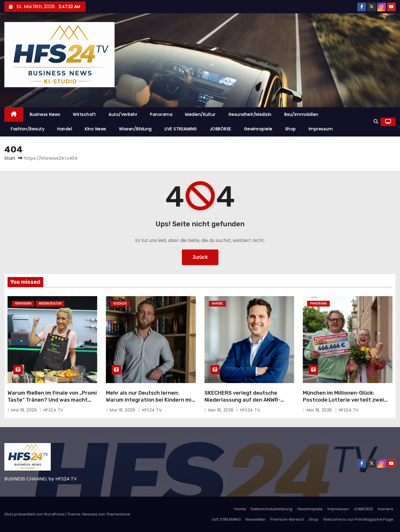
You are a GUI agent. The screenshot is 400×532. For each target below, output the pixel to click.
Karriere (386, 509)
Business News (45, 114)
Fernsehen (23, 304)
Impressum (321, 129)
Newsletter (256, 519)
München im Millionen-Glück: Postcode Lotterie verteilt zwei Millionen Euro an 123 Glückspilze (345, 400)
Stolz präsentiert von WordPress (35, 514)
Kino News (95, 129)
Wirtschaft (84, 114)
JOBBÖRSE (220, 129)
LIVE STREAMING (181, 129)
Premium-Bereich (287, 519)
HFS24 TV (51, 410)
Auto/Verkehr (123, 114)
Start (10, 158)
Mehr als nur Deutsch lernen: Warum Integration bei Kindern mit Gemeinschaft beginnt (150, 400)
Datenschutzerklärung (272, 509)
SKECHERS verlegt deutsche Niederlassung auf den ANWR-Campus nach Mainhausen (242, 400)
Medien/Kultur (200, 114)
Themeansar (118, 514)
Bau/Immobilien (301, 114)
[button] (376, 122)
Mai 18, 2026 (25, 410)
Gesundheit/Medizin (250, 114)
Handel (65, 129)
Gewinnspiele (258, 129)
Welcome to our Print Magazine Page (358, 519)
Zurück (200, 257)
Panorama (161, 114)
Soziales (120, 304)
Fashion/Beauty (28, 129)
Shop (291, 129)
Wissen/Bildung (135, 129)
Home (240, 509)
